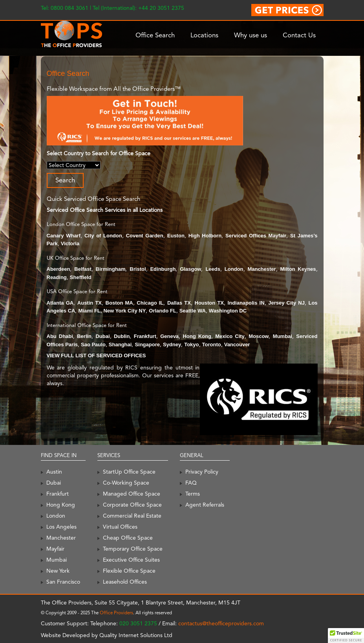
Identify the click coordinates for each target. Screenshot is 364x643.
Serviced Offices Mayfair (256, 236)
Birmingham (111, 269)
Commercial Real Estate (132, 516)
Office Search (155, 35)
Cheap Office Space (128, 538)
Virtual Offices (120, 527)
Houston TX (209, 303)
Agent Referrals (205, 505)
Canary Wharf (64, 236)
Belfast (83, 269)
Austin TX (90, 303)
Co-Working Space (126, 483)
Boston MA (119, 303)
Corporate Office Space (132, 505)
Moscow (259, 336)
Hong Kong (197, 336)
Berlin (84, 336)
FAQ (191, 483)
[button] (346, 636)
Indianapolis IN (246, 303)
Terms (193, 494)
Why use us (251, 35)
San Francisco (63, 582)
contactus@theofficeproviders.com (221, 623)
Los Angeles (61, 527)
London (234, 269)
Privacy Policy (202, 472)
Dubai (102, 336)
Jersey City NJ (286, 303)
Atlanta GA (60, 303)
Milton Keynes (298, 269)
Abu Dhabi (60, 336)
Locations (204, 35)
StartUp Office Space (129, 472)
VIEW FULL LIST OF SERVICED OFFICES (96, 355)
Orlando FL (162, 311)
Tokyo (191, 344)
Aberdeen (59, 269)
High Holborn (205, 236)
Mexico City (230, 336)
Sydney (172, 344)
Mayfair (55, 549)
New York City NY (124, 311)
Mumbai (283, 336)
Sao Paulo (93, 344)
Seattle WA (193, 311)
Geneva (169, 336)
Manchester (262, 269)
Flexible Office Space (129, 571)
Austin (54, 472)
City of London (103, 236)
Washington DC (228, 311)
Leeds (213, 269)
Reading (57, 277)
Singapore (147, 344)
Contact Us (299, 35)
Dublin (122, 336)
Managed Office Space (132, 494)
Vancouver (237, 344)
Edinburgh (163, 269)
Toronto (212, 344)
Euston (176, 236)
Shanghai (120, 344)
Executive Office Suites (131, 560)
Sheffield (81, 277)
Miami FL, (90, 311)
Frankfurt (145, 336)
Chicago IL (150, 303)
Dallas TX (179, 303)
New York (58, 571)
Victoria (70, 243)
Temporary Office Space (133, 549)
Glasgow (190, 269)
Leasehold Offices (125, 582)
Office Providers (116, 613)
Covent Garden (145, 236)
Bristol (138, 269)
